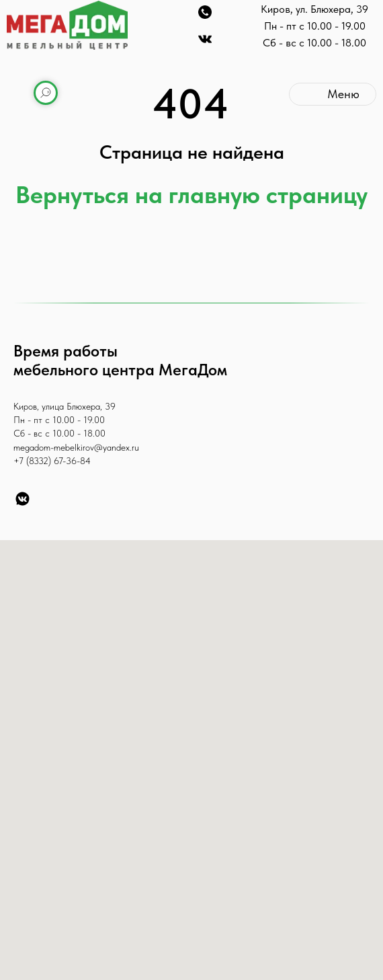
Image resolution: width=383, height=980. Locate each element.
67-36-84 (72, 461)
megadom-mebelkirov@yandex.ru (76, 447)
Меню (343, 94)
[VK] (23, 499)
